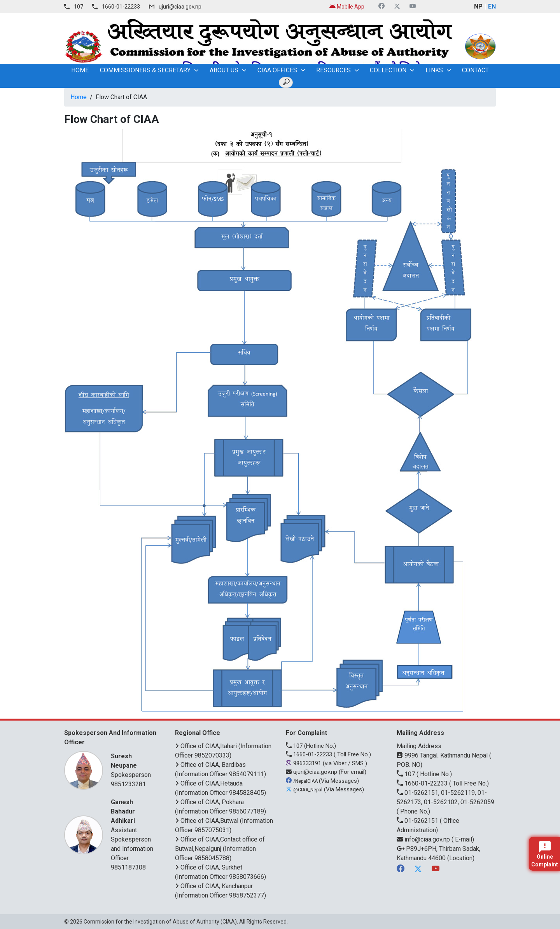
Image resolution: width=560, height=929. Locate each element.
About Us (224, 70)
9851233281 (128, 784)
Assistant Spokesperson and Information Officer (133, 830)
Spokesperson (133, 765)
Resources (333, 70)
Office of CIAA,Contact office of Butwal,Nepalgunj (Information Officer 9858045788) (220, 849)
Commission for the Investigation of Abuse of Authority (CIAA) (160, 922)
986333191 (304, 763)
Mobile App (347, 7)
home (80, 70)
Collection (388, 70)
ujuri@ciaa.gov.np (180, 7)
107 (79, 7)
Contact (475, 70)
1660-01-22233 (121, 7)
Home (79, 97)
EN (492, 6)
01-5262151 (418, 821)
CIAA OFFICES (277, 70)
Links (434, 70)
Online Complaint (545, 854)
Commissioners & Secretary (145, 70)
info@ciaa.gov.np (424, 839)
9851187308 (128, 867)
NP (478, 6)
